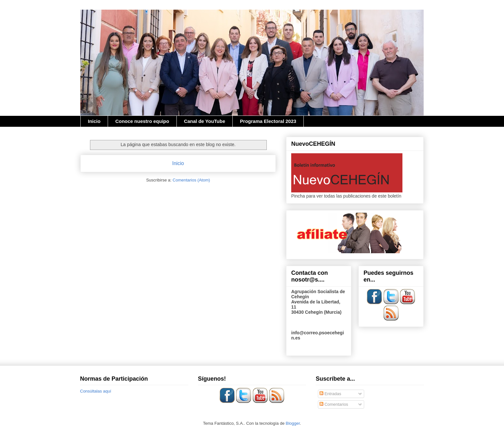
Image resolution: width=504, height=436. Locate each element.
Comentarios (334, 404)
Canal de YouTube (204, 121)
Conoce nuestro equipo (142, 121)
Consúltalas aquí (96, 391)
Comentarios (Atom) (191, 180)
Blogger (293, 423)
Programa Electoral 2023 (268, 121)
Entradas (330, 394)
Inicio (94, 121)
